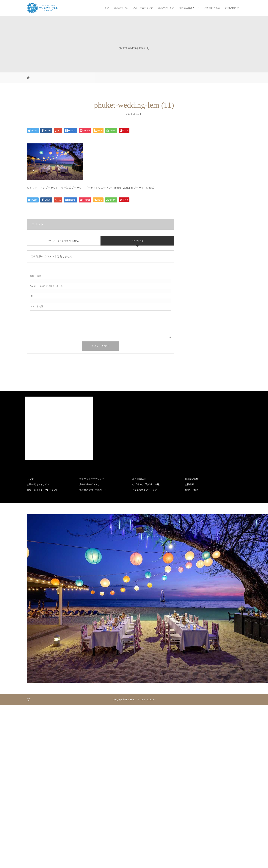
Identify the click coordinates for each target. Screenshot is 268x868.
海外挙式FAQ (139, 479)
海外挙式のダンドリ (90, 484)
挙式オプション (166, 8)
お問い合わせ (232, 8)
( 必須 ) (36, 276)
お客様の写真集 (212, 8)
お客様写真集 (192, 479)
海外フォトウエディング (92, 479)
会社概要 (189, 484)
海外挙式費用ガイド (189, 8)
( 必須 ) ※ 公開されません (46, 286)
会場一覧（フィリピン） (39, 484)
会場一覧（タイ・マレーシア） (43, 490)
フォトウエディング (143, 8)
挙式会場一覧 (121, 8)
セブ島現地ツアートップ (145, 490)
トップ (106, 8)
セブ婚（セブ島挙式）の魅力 (147, 484)
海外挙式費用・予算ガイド (93, 490)
